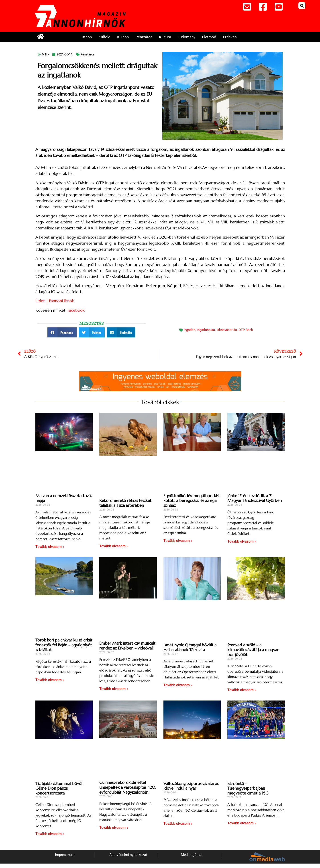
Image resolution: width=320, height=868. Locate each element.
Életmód (209, 37)
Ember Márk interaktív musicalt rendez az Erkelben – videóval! (127, 646)
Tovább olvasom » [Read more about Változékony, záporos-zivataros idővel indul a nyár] (178, 824)
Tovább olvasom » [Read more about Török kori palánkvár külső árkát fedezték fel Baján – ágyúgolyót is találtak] (50, 680)
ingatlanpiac (206, 330)
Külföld (104, 37)
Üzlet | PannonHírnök (55, 301)
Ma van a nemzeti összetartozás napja (64, 498)
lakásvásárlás (227, 330)
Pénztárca (144, 37)
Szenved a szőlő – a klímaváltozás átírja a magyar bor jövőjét (253, 650)
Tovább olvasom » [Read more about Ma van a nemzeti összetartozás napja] (50, 547)
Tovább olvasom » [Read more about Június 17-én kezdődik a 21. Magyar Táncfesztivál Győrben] (242, 541)
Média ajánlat (192, 855)
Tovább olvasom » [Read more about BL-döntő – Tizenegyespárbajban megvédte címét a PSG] (242, 823)
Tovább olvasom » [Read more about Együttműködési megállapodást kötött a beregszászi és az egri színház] (178, 541)
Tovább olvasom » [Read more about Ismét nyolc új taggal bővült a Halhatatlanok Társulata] (178, 685)
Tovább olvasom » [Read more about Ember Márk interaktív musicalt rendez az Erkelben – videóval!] (114, 689)
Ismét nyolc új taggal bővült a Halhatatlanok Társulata (190, 647)
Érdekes (230, 37)
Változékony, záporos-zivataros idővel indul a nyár (191, 786)
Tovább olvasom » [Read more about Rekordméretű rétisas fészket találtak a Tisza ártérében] (114, 546)
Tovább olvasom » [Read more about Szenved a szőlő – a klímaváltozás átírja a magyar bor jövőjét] (242, 690)
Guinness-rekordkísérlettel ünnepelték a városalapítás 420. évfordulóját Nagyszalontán (128, 787)
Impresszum (65, 855)
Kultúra (165, 37)
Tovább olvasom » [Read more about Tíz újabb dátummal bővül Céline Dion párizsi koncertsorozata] (50, 834)
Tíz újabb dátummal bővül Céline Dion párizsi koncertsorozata (59, 788)
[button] (302, 6)
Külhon (123, 37)
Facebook (77, 310)
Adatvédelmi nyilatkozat (128, 855)
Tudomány (186, 37)
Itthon (87, 37)
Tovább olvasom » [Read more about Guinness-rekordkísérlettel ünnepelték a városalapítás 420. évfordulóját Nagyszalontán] (114, 828)
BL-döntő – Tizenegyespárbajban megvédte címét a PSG (248, 788)
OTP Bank (246, 330)
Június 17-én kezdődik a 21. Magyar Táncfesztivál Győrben (255, 498)
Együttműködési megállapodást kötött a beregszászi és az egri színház (192, 500)
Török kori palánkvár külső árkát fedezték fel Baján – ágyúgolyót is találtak (64, 645)
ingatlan (189, 330)
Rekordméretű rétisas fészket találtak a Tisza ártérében (125, 503)
